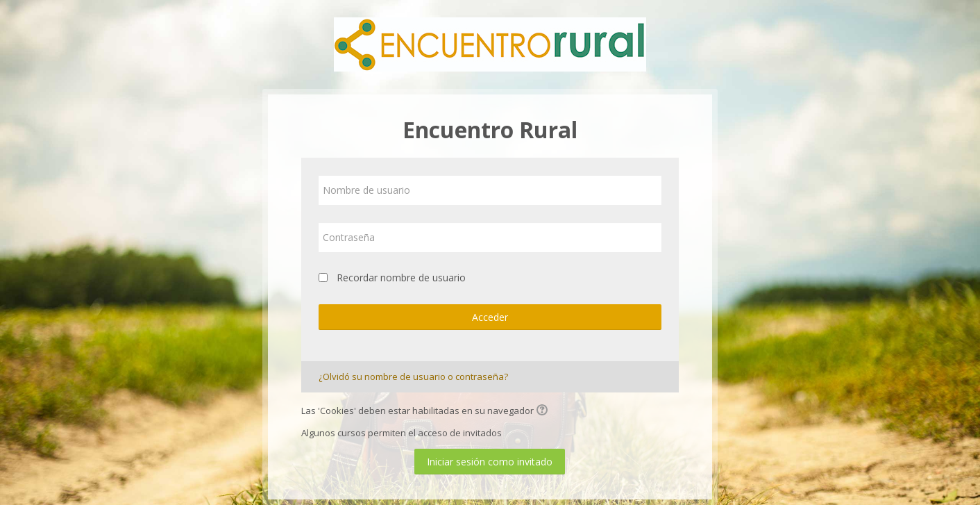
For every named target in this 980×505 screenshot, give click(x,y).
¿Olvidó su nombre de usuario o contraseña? (413, 376)
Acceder (490, 317)
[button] (544, 411)
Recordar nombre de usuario (401, 278)
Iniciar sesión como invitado (490, 462)
